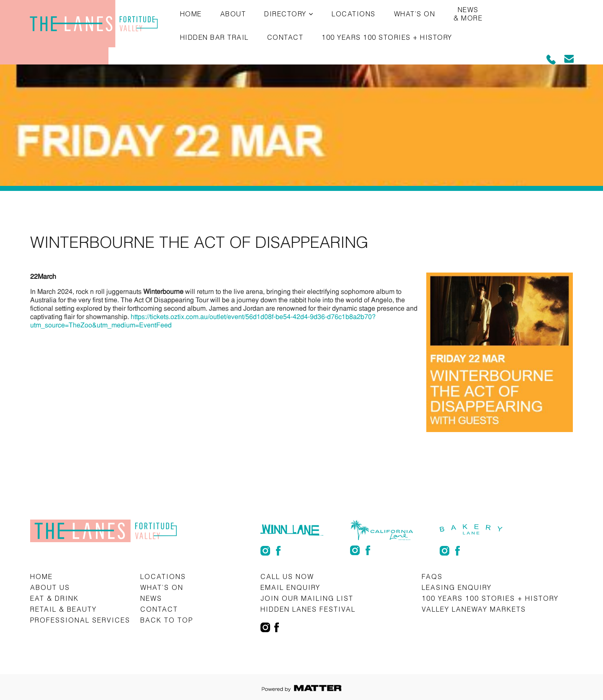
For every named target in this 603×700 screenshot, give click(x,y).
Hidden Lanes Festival (308, 609)
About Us (50, 587)
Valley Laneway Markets (474, 609)
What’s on (415, 14)
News (151, 598)
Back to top (167, 620)
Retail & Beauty (63, 609)
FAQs (432, 576)
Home (191, 14)
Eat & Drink (54, 598)
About (233, 14)
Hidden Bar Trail (214, 37)
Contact (285, 37)
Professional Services (80, 620)
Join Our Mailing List (307, 598)
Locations (354, 14)
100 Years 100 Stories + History (387, 37)
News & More (468, 14)
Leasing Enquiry (457, 587)
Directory (285, 14)
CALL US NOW (287, 576)
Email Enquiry (290, 587)
